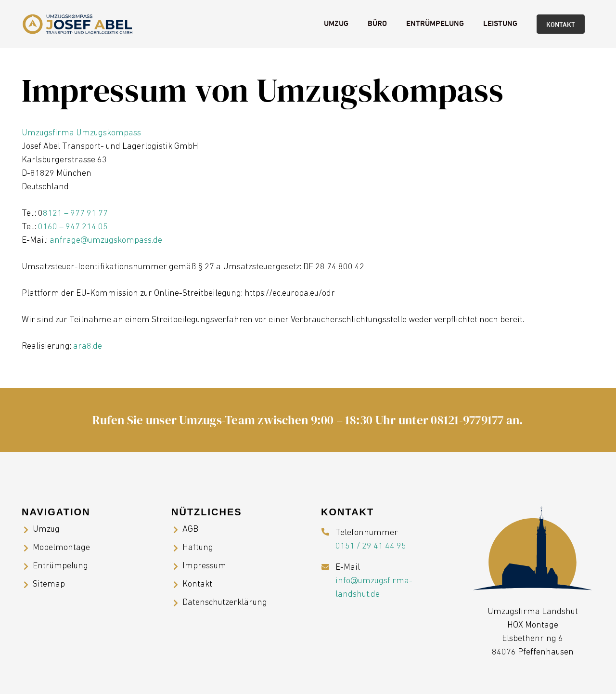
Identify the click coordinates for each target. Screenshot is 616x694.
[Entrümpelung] (27, 566)
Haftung (198, 548)
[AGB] (177, 530)
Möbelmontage (61, 548)
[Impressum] (177, 566)
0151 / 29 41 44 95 (371, 546)
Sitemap (49, 584)
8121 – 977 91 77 (75, 214)
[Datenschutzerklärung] (177, 603)
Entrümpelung (60, 566)
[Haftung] (177, 548)
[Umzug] (27, 530)
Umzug (46, 530)
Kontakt (197, 584)
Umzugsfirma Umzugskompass (81, 133)
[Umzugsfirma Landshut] (77, 24)
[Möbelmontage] (27, 548)
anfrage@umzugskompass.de (106, 241)
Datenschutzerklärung (225, 603)
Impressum (204, 566)
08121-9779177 (467, 420)
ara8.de (88, 347)
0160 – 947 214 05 (73, 227)
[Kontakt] (177, 585)
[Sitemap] (27, 585)
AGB (190, 530)
